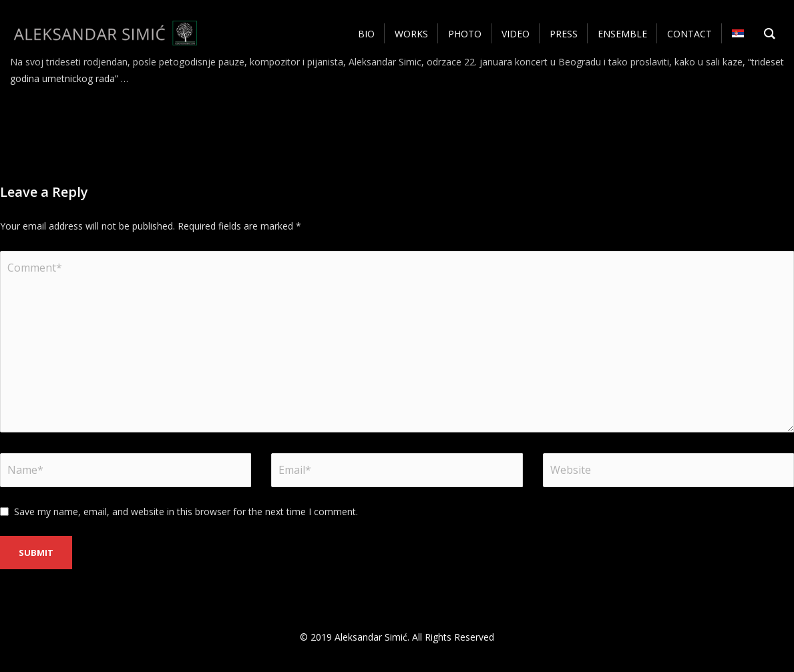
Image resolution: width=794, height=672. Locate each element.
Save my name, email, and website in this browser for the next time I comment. (186, 512)
